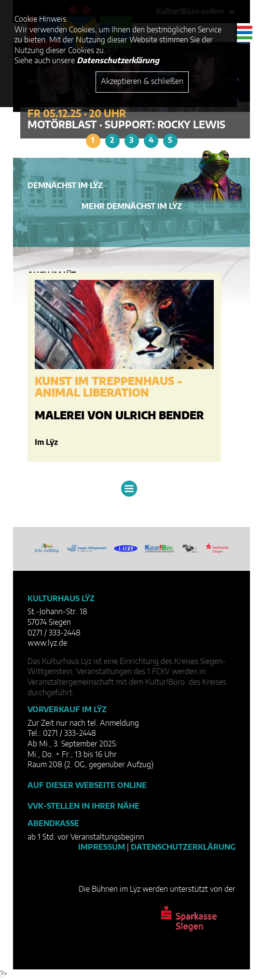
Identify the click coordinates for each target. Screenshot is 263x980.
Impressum (102, 847)
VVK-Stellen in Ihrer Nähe (83, 806)
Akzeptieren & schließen (142, 82)
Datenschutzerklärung (183, 847)
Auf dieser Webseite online (87, 786)
